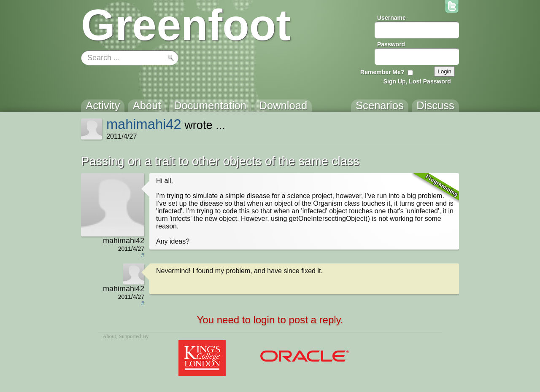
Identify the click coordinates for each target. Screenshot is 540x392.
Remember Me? (382, 72)
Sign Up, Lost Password (417, 81)
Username (391, 18)
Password (391, 44)
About (109, 336)
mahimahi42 (144, 124)
